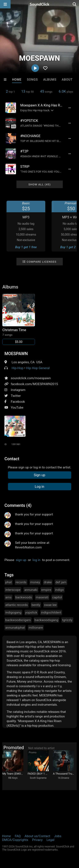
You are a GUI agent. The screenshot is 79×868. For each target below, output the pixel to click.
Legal (50, 840)
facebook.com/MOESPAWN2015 (34, 384)
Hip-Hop (17, 368)
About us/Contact (37, 836)
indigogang (13, 612)
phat (9, 582)
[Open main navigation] (5, 4)
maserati (42, 597)
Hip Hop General (38, 368)
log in (37, 560)
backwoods (24, 597)
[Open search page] (75, 4)
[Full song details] (70, 108)
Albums (50, 80)
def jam (61, 582)
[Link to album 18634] (19, 319)
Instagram (18, 390)
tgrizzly (67, 620)
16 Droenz (64, 778)
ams (8, 597)
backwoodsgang (46, 620)
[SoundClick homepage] (40, 4)
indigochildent (51, 612)
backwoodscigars (18, 620)
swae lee (50, 605)
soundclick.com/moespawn (31, 378)
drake (48, 582)
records (21, 582)
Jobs (58, 836)
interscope (13, 590)
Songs (32, 80)
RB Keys (13, 778)
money (35, 582)
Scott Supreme (38, 778)
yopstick (31, 612)
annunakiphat (15, 628)
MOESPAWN (16, 354)
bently (36, 605)
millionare (36, 628)
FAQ (18, 836)
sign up (21, 560)
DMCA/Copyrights (15, 840)
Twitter (16, 396)
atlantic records (16, 605)
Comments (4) (18, 505)
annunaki (31, 590)
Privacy (37, 840)
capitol (57, 597)
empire (46, 590)
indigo (59, 590)
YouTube (17, 408)
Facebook (18, 402)
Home (17, 80)
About (67, 80)
